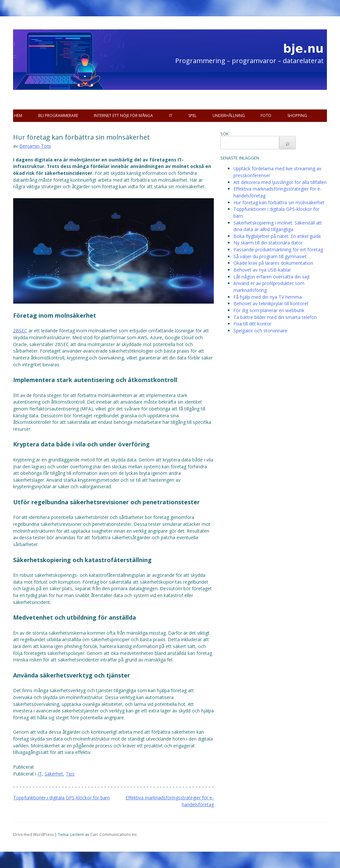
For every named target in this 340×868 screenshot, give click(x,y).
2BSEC (20, 331)
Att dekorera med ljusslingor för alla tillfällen (280, 182)
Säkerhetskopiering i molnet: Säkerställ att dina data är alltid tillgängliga (278, 226)
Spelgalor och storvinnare (260, 331)
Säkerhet (54, 774)
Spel (192, 116)
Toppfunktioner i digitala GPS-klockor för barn (61, 798)
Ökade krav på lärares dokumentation (273, 263)
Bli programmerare (58, 116)
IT (171, 116)
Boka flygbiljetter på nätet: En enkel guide (277, 236)
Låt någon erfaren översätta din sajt (272, 277)
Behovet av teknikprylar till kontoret (271, 303)
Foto (266, 116)
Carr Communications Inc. (114, 835)
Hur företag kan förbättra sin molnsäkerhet (279, 202)
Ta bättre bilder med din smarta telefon (275, 317)
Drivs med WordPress (33, 835)
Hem (18, 116)
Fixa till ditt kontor (252, 324)
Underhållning (229, 116)
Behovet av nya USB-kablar (262, 270)
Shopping (297, 116)
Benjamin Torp (35, 146)
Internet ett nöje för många (123, 116)
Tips (70, 774)
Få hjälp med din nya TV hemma (268, 297)
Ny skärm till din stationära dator (268, 243)
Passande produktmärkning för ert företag (278, 250)
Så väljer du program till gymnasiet (270, 256)
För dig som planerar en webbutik (269, 310)
